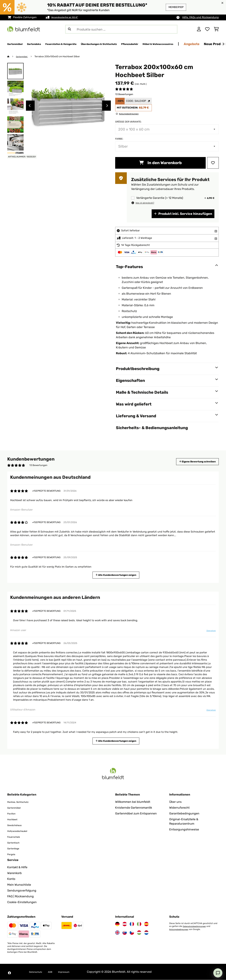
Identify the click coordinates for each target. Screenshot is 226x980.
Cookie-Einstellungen (22, 902)
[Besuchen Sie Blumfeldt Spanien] (146, 924)
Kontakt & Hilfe (17, 867)
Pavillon (13, 814)
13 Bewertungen (124, 94)
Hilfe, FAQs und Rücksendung (201, 17)
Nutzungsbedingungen (181, 929)
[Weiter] (223, 44)
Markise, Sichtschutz (21, 802)
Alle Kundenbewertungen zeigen (117, 575)
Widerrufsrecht (179, 808)
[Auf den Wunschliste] (213, 163)
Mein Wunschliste (19, 885)
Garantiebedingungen (184, 814)
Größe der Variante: (128, 122)
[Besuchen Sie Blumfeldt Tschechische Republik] (132, 933)
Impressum (72, 972)
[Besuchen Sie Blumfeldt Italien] (139, 924)
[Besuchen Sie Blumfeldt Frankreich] (132, 924)
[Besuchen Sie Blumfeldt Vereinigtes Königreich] (117, 933)
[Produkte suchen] (121, 29)
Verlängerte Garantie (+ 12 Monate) (160, 198)
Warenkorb (15, 873)
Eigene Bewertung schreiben (191, 462)
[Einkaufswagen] (216, 29)
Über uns (175, 802)
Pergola (12, 854)
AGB (55, 972)
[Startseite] (12, 57)
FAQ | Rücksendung (20, 896)
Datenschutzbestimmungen (197, 926)
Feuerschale (16, 837)
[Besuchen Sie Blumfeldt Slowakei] (125, 933)
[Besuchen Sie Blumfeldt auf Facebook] (9, 973)
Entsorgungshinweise (184, 830)
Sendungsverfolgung (22, 891)
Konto (11, 879)
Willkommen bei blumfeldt (133, 802)
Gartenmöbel (24, 57)
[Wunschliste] (207, 29)
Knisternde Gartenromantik (134, 808)
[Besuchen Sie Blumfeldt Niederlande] (146, 933)
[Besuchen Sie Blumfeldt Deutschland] (117, 924)
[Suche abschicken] (69, 29)
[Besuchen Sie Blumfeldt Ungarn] (139, 933)
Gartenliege (15, 849)
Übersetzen (209, 632)
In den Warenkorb (160, 163)
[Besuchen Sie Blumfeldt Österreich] (125, 924)
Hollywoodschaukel (20, 831)
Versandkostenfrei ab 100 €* (68, 17)
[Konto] (199, 29)
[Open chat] (218, 973)
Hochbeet (14, 819)
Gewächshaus (17, 825)
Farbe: (119, 139)
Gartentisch (15, 843)
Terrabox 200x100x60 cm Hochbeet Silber (60, 57)
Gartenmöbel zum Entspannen (136, 814)
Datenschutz (38, 972)
